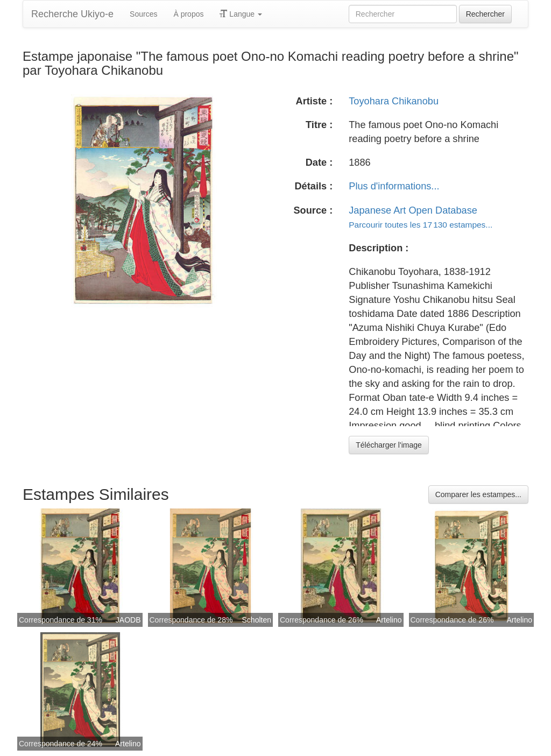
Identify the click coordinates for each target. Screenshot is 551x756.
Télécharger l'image (389, 445)
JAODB (128, 620)
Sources (143, 14)
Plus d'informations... (394, 186)
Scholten (257, 620)
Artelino (389, 620)
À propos (188, 14)
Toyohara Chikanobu (394, 101)
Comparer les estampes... (478, 494)
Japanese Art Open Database (413, 210)
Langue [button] (241, 14)
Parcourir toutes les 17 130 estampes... (421, 225)
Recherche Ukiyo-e (72, 14)
